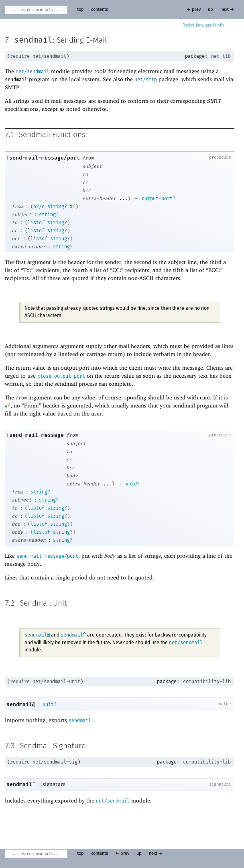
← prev (194, 10)
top (80, 10)
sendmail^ (73, 635)
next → (227, 10)
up (210, 10)
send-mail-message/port (45, 158)
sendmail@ (37, 635)
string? (57, 207)
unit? (50, 704)
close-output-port (61, 376)
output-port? (159, 199)
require (20, 56)
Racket (203, 25)
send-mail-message (37, 435)
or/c (39, 207)
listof (36, 223)
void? (133, 484)
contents (100, 10)
